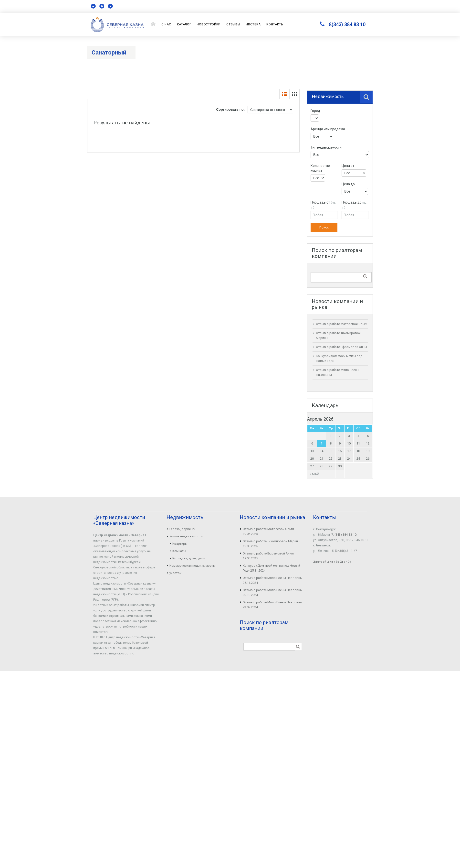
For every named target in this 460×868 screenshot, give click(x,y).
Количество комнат (320, 168)
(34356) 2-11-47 (346, 551)
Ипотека (253, 24)
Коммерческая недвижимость (192, 566)
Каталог (184, 24)
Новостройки (209, 24)
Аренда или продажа (328, 129)
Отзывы (233, 24)
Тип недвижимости (326, 147)
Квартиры (180, 544)
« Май (314, 474)
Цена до (348, 184)
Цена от (348, 166)
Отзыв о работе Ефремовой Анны (341, 347)
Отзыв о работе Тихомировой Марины (272, 541)
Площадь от (323, 205)
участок (175, 573)
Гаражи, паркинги (182, 529)
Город (315, 111)
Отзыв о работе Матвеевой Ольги (342, 324)
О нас (166, 24)
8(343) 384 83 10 (347, 24)
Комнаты (179, 551)
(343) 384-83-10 (345, 535)
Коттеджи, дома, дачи (189, 558)
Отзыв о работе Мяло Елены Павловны (273, 578)
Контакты (275, 24)
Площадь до (354, 205)
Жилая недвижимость (186, 536)
